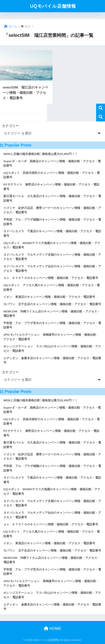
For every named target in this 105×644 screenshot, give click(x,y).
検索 (101, 108)
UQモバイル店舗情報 (53, 6)
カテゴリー (10, 126)
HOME (53, 628)
